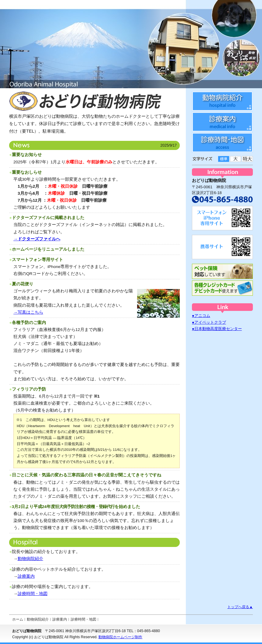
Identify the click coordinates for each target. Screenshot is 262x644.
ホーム (18, 619)
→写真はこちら (28, 312)
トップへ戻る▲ (240, 607)
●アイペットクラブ (209, 322)
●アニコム (201, 316)
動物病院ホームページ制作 (120, 637)
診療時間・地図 (33, 594)
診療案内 (26, 576)
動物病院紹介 (30, 559)
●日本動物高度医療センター (217, 329)
